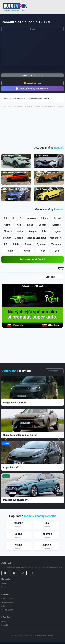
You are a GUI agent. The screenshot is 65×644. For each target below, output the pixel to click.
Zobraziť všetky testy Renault (32, 89)
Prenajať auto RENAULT (32, 259)
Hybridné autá (7, 602)
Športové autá (7, 610)
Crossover (60, 106)
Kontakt (5, 625)
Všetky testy (54, 371)
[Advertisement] (34, 125)
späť (32, 29)
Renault (31, 106)
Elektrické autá (7, 599)
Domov (4, 583)
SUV (3, 606)
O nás (4, 621)
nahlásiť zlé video (32, 83)
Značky (4, 587)
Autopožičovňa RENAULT (32, 286)
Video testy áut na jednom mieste (14, 10)
